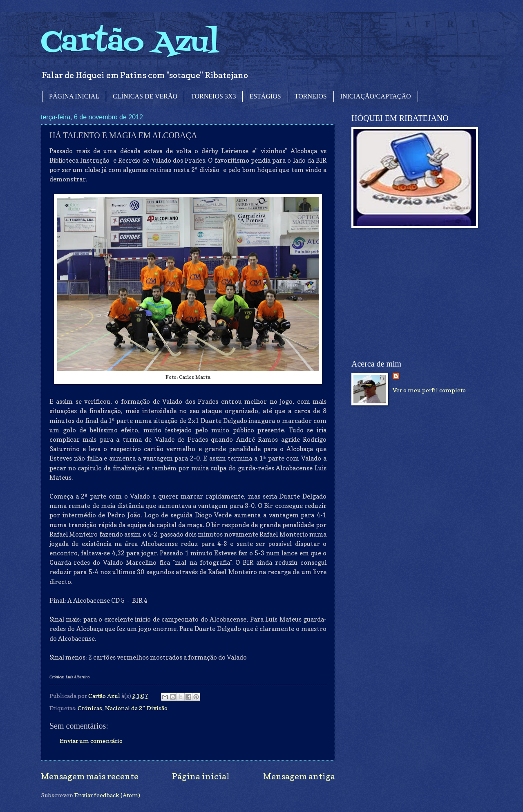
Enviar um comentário (91, 741)
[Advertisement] (413, 294)
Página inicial (201, 776)
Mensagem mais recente (90, 776)
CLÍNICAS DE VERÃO (145, 96)
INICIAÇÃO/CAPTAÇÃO (376, 96)
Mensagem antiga (299, 776)
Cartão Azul (130, 43)
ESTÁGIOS (265, 96)
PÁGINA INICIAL (74, 96)
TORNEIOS (311, 96)
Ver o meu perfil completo (429, 390)
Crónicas (90, 708)
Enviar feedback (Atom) (107, 795)
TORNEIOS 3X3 (213, 96)
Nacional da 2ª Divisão (136, 708)
